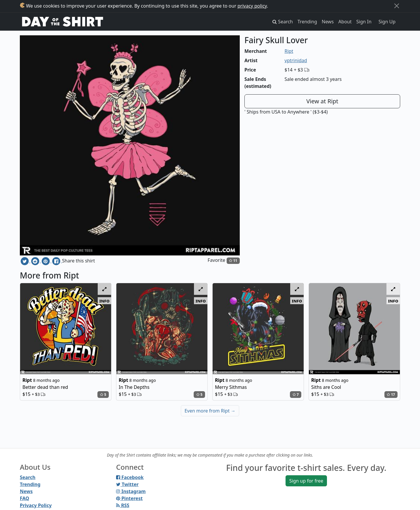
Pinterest (129, 498)
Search (28, 477)
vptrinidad (296, 60)
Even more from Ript (210, 411)
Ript (289, 51)
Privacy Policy (36, 505)
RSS (123, 505)
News (328, 22)
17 (391, 395)
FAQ (24, 498)
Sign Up (387, 22)
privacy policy (252, 6)
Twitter (127, 484)
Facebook (130, 477)
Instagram (131, 491)
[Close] (397, 6)
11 (233, 261)
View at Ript (322, 101)
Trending (307, 22)
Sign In (364, 22)
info (105, 301)
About (345, 22)
